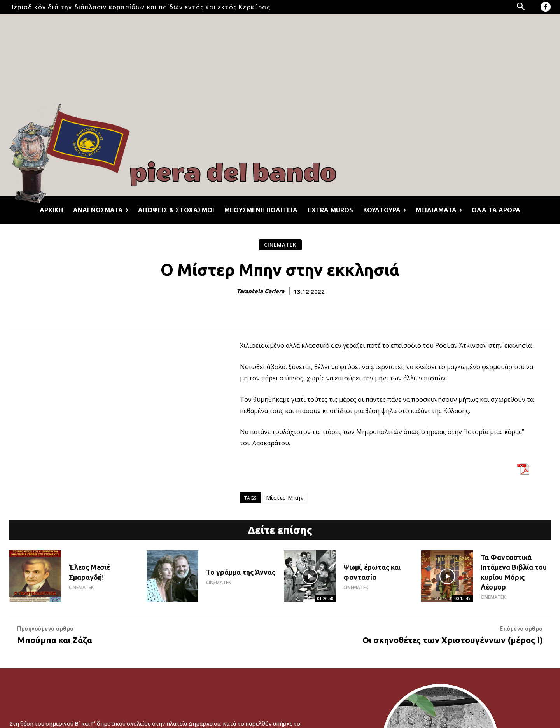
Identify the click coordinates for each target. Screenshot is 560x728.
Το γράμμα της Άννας (241, 572)
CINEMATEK (280, 245)
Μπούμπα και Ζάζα (55, 640)
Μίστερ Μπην (285, 498)
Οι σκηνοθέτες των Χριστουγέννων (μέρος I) (453, 640)
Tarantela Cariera (260, 291)
